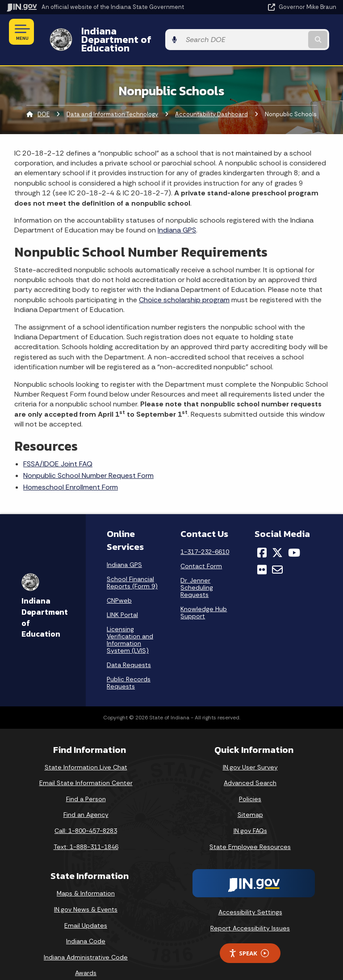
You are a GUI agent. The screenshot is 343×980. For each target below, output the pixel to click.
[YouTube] (294, 537)
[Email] (277, 554)
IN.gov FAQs (250, 815)
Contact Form (201, 550)
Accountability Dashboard (211, 99)
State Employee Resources (250, 831)
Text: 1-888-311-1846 (86, 831)
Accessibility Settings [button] (250, 897)
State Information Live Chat (86, 752)
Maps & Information (86, 878)
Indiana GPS (177, 215)
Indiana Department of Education (151, 32)
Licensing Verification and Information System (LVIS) (130, 624)
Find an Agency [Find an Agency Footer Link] (86, 799)
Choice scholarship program (184, 284)
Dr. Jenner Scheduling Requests (197, 572)
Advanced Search (250, 768)
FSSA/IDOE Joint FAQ (58, 448)
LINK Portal (122, 599)
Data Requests (129, 649)
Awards (86, 958)
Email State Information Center (86, 768)
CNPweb (119, 585)
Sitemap (250, 799)
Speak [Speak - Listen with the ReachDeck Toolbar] (249, 938)
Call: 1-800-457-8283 (86, 815)
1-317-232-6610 (205, 536)
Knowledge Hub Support (204, 597)
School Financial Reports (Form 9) (132, 567)
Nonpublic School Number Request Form (88, 460)
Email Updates (86, 910)
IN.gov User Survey (250, 752)
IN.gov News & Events (86, 894)
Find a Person (86, 783)
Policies (250, 783)
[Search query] (288, 32)
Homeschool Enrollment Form (71, 472)
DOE (44, 99)
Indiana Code (86, 926)
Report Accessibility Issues (250, 912)
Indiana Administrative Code (86, 942)
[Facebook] (262, 537)
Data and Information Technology (112, 99)
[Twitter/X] (277, 537)
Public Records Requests (129, 667)
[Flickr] (262, 554)
